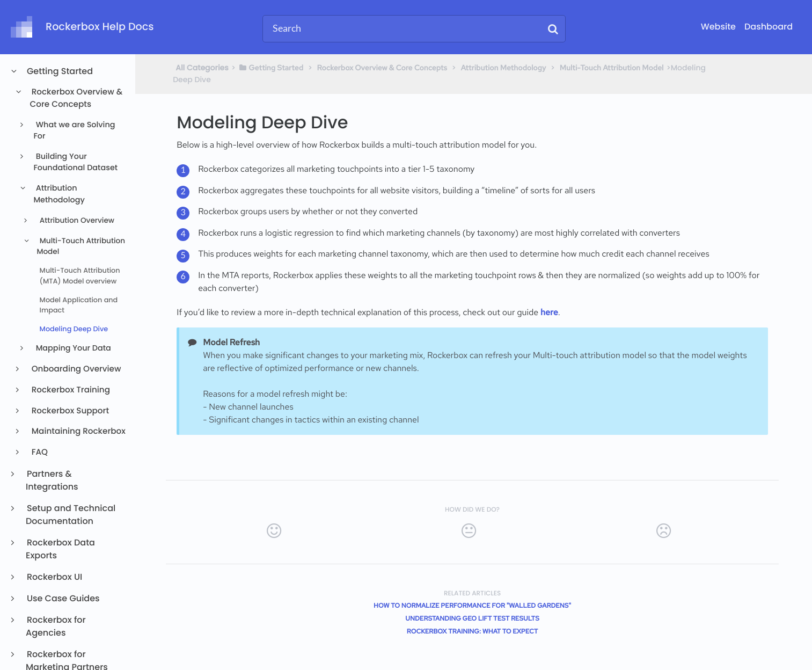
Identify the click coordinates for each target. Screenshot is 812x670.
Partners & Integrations (52, 480)
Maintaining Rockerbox (78, 431)
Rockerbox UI (54, 577)
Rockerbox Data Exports (60, 549)
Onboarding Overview (76, 369)
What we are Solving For (74, 131)
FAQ (39, 452)
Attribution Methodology (59, 194)
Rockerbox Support (70, 411)
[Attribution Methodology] (504, 68)
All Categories (202, 68)
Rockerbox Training (70, 390)
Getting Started (59, 71)
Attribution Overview (76, 220)
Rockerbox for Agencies (56, 626)
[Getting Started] (271, 68)
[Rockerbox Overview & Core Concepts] (382, 68)
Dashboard (769, 27)
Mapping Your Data (72, 348)
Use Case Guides (63, 598)
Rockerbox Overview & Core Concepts (76, 98)
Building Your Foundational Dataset (75, 163)
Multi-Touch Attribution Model (81, 246)
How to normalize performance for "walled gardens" (472, 606)
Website (718, 27)
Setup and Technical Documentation (71, 515)
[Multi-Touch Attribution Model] (612, 68)
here (549, 312)
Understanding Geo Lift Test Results (472, 618)
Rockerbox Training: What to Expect (473, 631)
